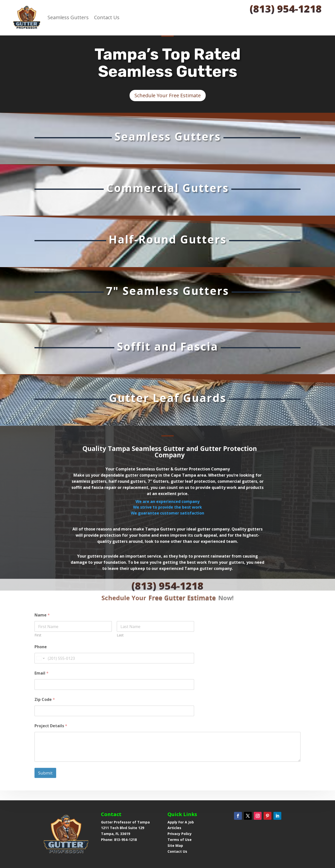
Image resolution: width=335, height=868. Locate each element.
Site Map (175, 845)
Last (120, 605)
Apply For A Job (181, 822)
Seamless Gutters (68, 17)
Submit (45, 743)
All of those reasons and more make (108, 529)
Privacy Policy (180, 834)
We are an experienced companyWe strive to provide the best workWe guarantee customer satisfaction (167, 507)
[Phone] (114, 628)
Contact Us (107, 17)
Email (42, 643)
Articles (174, 828)
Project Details (51, 696)
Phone (41, 617)
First (38, 605)
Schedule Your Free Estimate (168, 95)
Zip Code (45, 669)
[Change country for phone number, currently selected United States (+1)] (40, 628)
